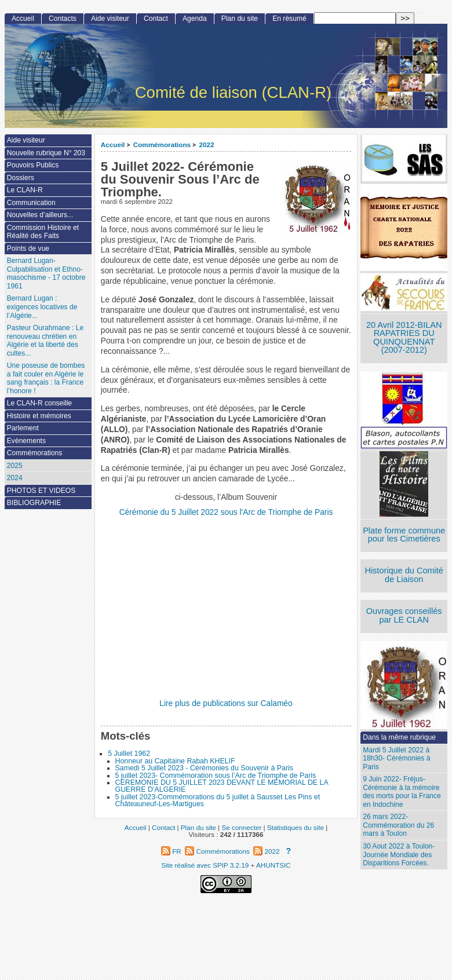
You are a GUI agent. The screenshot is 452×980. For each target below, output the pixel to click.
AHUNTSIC (274, 865)
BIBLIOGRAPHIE (34, 503)
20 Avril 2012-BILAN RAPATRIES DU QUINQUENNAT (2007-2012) (404, 338)
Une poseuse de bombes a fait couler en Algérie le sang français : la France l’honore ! (46, 378)
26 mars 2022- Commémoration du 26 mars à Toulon (398, 825)
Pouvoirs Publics (33, 165)
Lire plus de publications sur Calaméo (226, 703)
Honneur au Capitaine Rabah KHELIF (175, 761)
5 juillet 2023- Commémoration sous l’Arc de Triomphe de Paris (216, 776)
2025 (15, 466)
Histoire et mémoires (39, 416)
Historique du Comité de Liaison (404, 575)
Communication (31, 203)
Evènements (26, 441)
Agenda (195, 19)
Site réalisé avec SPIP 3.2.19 (205, 865)
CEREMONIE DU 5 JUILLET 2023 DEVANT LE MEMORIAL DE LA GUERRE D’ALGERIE (222, 786)
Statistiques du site (296, 827)
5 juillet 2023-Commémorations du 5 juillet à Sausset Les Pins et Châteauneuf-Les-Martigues (218, 800)
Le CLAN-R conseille (39, 403)
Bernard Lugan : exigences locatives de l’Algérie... (42, 307)
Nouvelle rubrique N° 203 (46, 153)
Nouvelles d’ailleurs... (40, 215)
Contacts (63, 19)
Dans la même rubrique (399, 737)
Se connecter (241, 827)
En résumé (289, 19)
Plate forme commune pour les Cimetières (404, 535)
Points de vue (28, 248)
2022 (206, 145)
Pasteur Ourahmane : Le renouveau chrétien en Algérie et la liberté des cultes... (45, 341)
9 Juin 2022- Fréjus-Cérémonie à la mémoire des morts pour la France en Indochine (402, 792)
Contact (156, 19)
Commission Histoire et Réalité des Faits (43, 232)
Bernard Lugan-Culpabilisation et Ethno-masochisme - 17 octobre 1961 (46, 273)
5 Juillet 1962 (129, 754)
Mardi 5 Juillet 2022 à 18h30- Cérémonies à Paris (396, 758)
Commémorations (162, 145)
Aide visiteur (110, 19)
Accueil (113, 145)
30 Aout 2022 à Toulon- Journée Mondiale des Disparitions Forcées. (399, 855)
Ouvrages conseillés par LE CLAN (404, 615)
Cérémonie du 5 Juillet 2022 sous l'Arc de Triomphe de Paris (226, 512)
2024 (15, 478)
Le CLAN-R (25, 190)
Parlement (23, 428)
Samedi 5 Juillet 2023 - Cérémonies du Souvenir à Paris (204, 768)
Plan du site (240, 19)
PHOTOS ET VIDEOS (41, 491)
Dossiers (21, 178)
